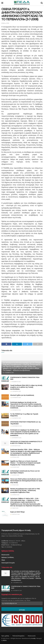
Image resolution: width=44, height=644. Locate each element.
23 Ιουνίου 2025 (15, 495)
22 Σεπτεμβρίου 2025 (16, 426)
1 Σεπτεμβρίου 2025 (16, 438)
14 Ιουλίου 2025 (15, 475)
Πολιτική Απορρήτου (19, 636)
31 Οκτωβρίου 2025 (16, 391)
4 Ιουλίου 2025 (14, 485)
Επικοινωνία (5, 555)
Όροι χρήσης (5, 636)
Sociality (33, 638)
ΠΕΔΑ (3, 560)
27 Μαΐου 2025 (14, 508)
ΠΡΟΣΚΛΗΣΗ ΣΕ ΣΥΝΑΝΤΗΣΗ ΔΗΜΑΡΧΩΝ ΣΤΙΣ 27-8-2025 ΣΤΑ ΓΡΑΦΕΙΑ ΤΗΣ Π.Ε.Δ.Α (26, 442)
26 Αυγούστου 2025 (15, 446)
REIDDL (5, 640)
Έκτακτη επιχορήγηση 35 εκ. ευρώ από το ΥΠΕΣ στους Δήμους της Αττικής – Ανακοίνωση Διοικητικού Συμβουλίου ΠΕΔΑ (25, 490)
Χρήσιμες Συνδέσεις (8, 557)
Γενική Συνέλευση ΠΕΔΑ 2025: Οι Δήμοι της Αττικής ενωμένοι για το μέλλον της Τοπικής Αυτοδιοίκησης (26, 387)
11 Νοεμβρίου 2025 (8, 373)
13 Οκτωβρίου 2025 (16, 418)
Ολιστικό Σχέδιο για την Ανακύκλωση (22, 395)
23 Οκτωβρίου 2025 (16, 398)
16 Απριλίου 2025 (15, 514)
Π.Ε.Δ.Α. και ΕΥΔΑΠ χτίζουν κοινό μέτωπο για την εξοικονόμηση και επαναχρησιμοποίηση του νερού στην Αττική (26, 481)
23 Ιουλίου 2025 (15, 457)
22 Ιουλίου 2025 (15, 467)
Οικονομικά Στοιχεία (8, 563)
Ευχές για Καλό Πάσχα (17, 512)
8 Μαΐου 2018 (5, 23)
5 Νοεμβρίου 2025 (15, 382)
